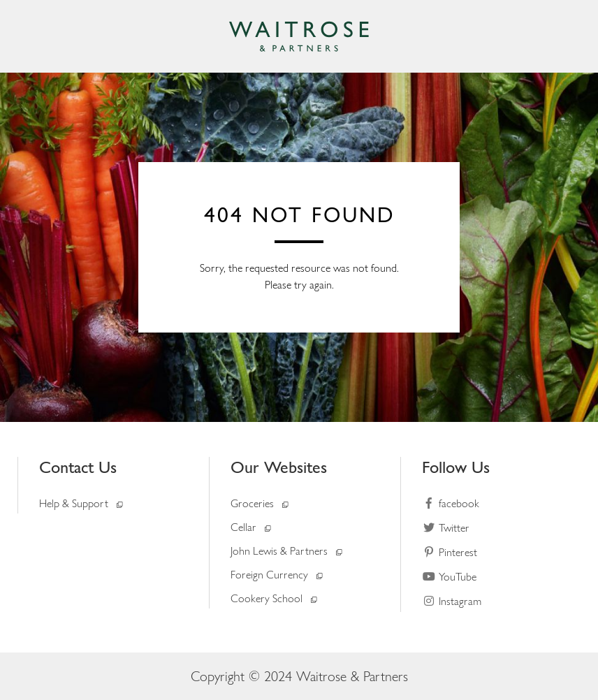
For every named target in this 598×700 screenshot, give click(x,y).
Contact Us (78, 467)
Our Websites (279, 467)
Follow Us (456, 467)
